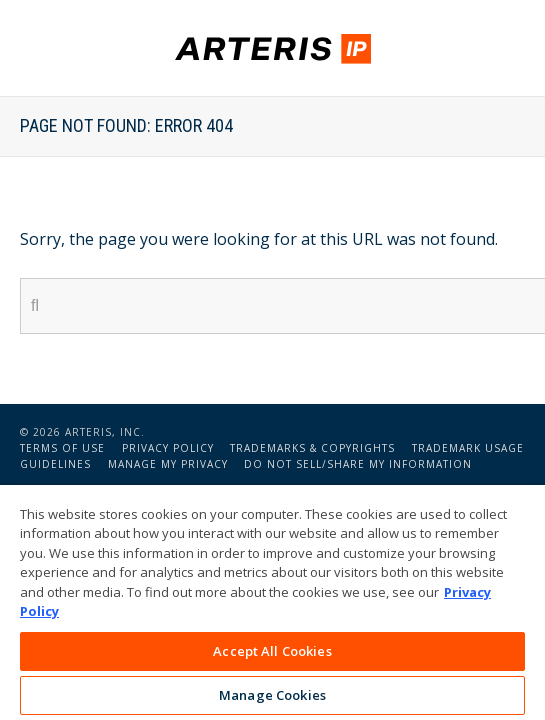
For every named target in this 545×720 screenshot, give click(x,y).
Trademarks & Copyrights (312, 448)
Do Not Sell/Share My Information (358, 464)
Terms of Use (62, 448)
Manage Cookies (272, 695)
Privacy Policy (168, 448)
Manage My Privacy (168, 464)
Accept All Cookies (272, 651)
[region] (272, 602)
